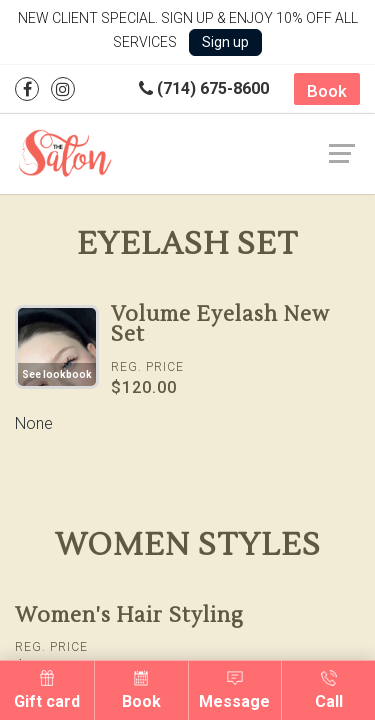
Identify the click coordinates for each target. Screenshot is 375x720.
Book (327, 91)
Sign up (225, 42)
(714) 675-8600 (204, 88)
